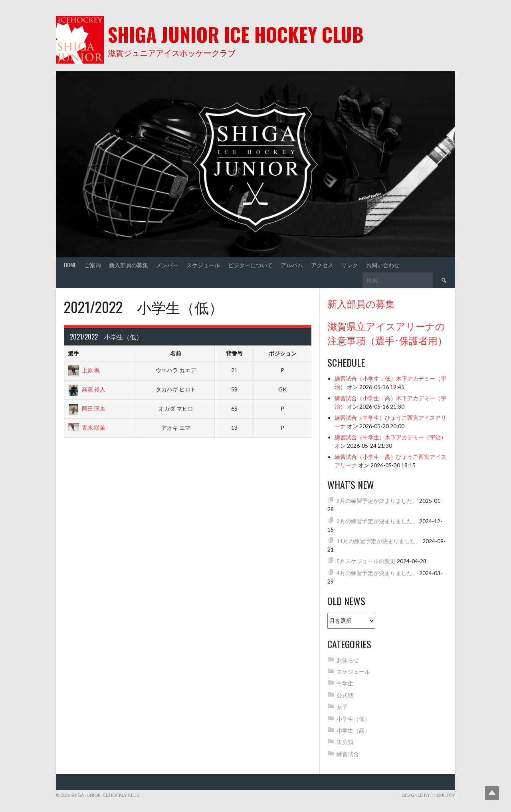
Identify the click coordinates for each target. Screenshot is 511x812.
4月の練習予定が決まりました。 (377, 573)
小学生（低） (353, 719)
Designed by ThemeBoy (428, 795)
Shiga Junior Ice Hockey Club (236, 34)
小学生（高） (353, 730)
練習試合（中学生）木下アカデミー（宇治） (390, 437)
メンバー (167, 265)
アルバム (292, 265)
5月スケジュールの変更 (366, 561)
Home (70, 265)
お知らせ (348, 660)
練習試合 (348, 754)
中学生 (345, 683)
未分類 (345, 742)
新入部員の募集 (129, 265)
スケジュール (203, 265)
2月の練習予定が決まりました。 (377, 521)
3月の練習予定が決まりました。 (377, 501)
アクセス (322, 265)
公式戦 (345, 695)
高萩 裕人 (87, 389)
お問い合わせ (383, 265)
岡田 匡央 (87, 408)
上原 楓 (84, 370)
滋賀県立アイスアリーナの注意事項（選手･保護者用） (387, 333)
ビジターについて (250, 265)
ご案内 (93, 265)
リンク (350, 265)
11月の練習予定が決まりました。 (379, 541)
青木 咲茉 (87, 428)
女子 (342, 707)
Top (492, 793)
